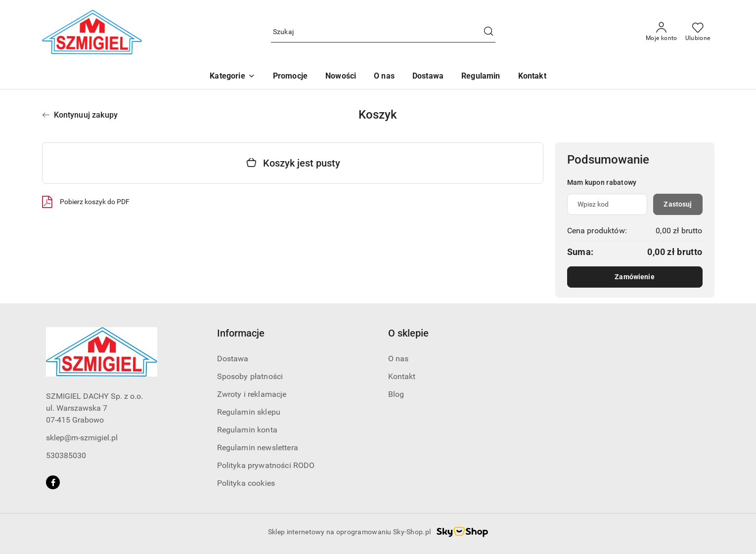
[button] (232, 77)
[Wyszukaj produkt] (383, 32)
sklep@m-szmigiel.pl (82, 438)
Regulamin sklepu (249, 412)
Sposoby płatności (250, 376)
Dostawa (233, 359)
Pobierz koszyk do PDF (86, 202)
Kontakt (402, 376)
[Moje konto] (662, 32)
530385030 (66, 455)
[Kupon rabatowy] (607, 204)
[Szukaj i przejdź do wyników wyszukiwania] (489, 32)
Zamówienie (634, 277)
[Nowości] (341, 77)
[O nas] (384, 77)
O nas (399, 359)
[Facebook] (53, 482)
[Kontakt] (532, 77)
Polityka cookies (246, 483)
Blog (396, 394)
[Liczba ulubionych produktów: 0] (698, 32)
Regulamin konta (247, 430)
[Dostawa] (428, 77)
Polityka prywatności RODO (266, 465)
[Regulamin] (481, 77)
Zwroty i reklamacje (252, 394)
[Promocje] (290, 77)
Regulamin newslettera (258, 447)
